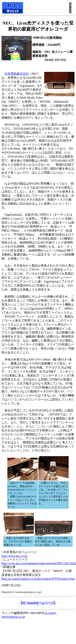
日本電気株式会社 (17, 74)
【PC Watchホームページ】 (38, 603)
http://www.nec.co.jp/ (15, 556)
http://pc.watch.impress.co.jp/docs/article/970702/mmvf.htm (38, 579)
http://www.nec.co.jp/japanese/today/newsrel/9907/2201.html (39, 563)
